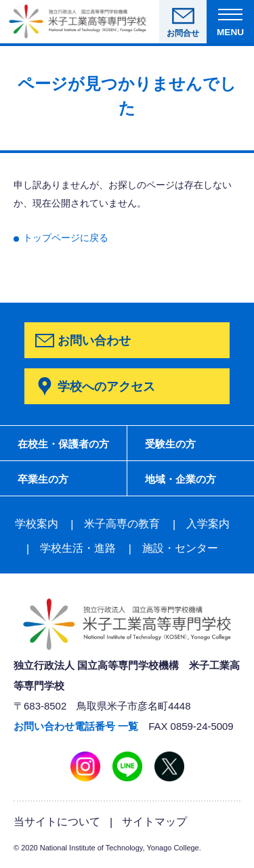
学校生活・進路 (78, 548)
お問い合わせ (94, 340)
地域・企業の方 (181, 479)
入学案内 (208, 524)
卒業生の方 (43, 479)
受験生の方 (170, 444)
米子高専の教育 (122, 524)
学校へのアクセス (106, 386)
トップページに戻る (66, 238)
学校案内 (37, 524)
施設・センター (180, 548)
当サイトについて (57, 821)
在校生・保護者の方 (63, 444)
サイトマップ (154, 821)
